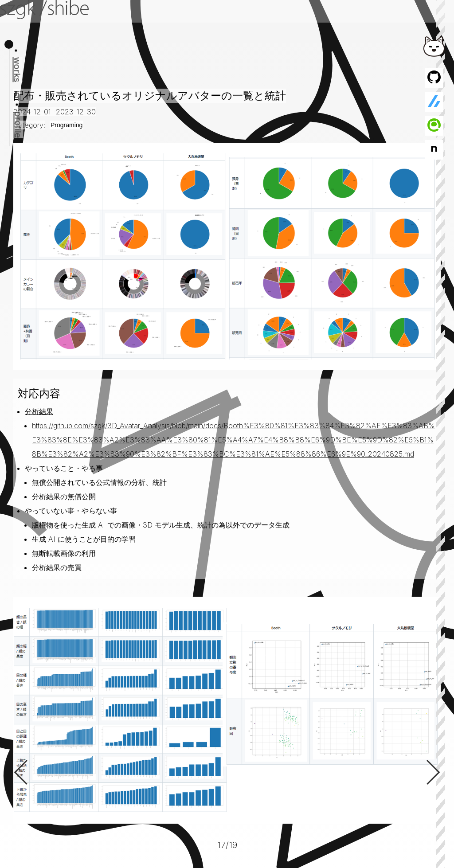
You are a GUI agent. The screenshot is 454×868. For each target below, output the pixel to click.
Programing (67, 125)
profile (18, 125)
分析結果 (39, 411)
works (17, 70)
